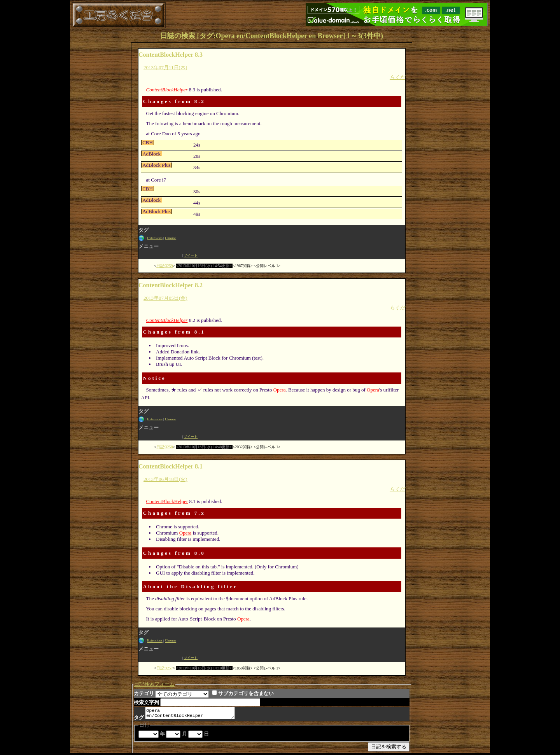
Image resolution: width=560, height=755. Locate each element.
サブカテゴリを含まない (243, 693)
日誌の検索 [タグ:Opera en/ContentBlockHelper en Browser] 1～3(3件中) (272, 36)
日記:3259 (165, 266)
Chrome (171, 238)
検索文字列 (146, 702)
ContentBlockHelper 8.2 (171, 285)
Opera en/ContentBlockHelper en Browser (193, 714)
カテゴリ (144, 693)
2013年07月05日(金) (165, 298)
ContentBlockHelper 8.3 (171, 55)
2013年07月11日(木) (165, 67)
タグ (139, 719)
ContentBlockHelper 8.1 (171, 466)
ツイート (191, 255)
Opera (280, 390)
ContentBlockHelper (167, 90)
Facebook (160, 255)
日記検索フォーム (154, 684)
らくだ (397, 77)
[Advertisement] (451, 146)
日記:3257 (165, 668)
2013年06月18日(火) (165, 479)
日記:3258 (165, 447)
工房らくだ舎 (119, 15)
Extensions (155, 238)
